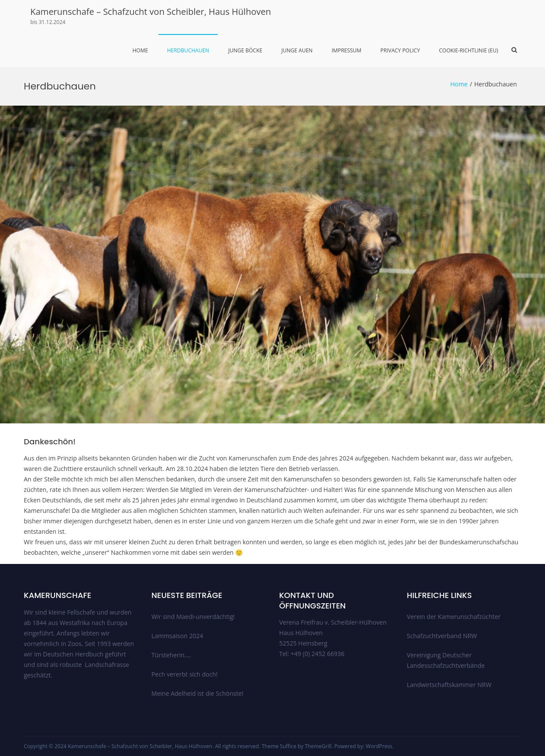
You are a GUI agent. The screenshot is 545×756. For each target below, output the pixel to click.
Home (140, 50)
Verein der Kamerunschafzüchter (454, 617)
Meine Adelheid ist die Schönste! (197, 693)
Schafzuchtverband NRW (442, 636)
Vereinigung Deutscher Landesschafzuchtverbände (446, 660)
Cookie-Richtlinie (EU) (469, 50)
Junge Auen (297, 50)
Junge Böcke (245, 50)
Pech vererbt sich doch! (185, 674)
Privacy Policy (400, 50)
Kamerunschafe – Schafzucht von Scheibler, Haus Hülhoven (151, 12)
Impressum (346, 50)
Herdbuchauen (188, 50)
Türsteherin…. (171, 655)
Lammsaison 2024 (177, 636)
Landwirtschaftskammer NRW (449, 685)
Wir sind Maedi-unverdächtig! (193, 617)
